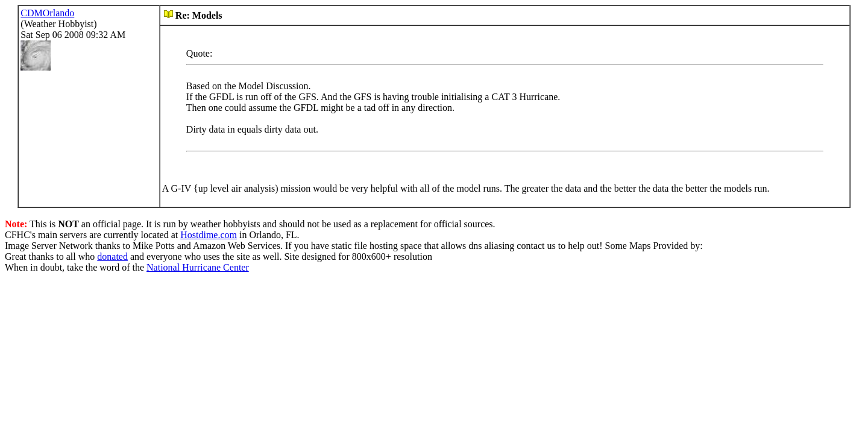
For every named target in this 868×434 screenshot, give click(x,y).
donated (112, 256)
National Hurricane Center (198, 267)
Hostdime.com (209, 235)
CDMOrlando (47, 13)
